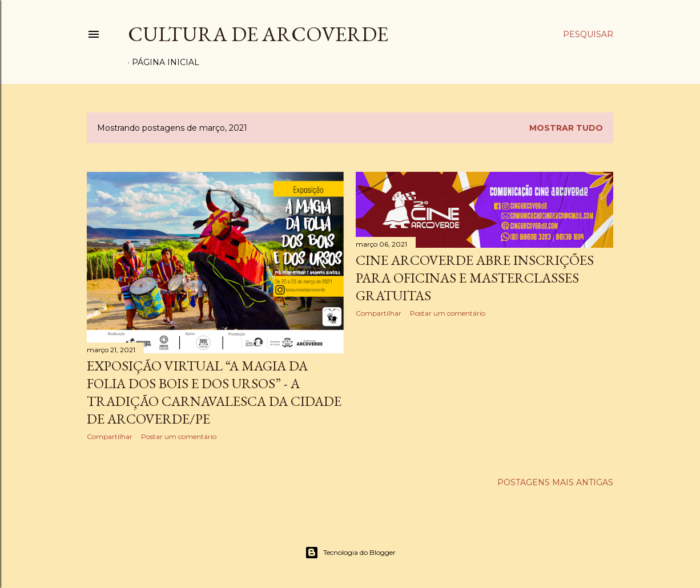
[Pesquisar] (588, 34)
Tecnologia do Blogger (350, 553)
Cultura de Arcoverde (258, 34)
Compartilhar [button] (110, 436)
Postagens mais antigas (555, 482)
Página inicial (166, 62)
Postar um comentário (179, 436)
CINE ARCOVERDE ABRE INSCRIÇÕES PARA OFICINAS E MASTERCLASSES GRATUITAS (475, 278)
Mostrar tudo (566, 128)
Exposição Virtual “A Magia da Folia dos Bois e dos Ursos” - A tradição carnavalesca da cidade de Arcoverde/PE (214, 392)
